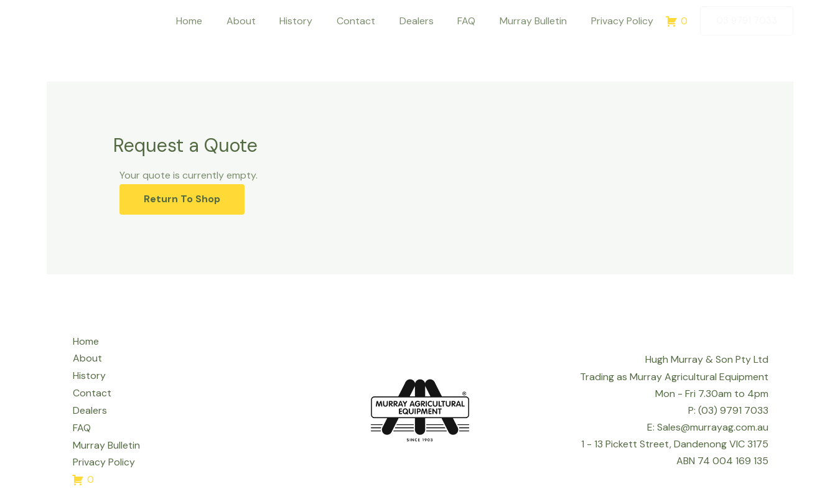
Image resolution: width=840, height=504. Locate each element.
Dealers (431, 21)
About (268, 21)
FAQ (477, 21)
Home (220, 21)
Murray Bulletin (539, 21)
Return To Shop (183, 199)
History (319, 21)
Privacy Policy (624, 21)
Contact (375, 21)
